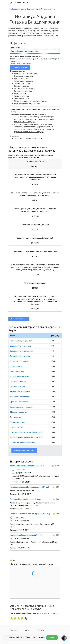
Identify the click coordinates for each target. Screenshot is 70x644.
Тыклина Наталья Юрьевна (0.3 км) (26, 499)
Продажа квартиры (17, 422)
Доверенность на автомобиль (22, 351)
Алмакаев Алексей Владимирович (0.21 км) (29, 487)
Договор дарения (17, 366)
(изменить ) (50, 9)
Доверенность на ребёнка (20, 356)
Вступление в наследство (20, 392)
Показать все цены (19, 319)
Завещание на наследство (20, 397)
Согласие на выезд (17, 387)
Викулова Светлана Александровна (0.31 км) (30, 514)
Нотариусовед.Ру (23, 3)
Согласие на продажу (18, 382)
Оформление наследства (20, 402)
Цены (27, 630)
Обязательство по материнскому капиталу (27, 432)
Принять (52, 637)
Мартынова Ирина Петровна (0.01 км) (27, 466)
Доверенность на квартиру (20, 346)
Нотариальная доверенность (21, 341)
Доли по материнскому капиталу (23, 443)
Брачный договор (17, 371)
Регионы (41, 630)
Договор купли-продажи (19, 361)
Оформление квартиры (19, 412)
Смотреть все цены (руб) (24, 450)
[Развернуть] (57, 3)
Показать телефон (20, 67)
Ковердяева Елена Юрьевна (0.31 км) (27, 535)
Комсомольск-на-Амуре (37, 9)
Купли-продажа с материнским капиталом (26, 437)
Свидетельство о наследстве (21, 407)
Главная (13, 630)
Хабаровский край (17, 9)
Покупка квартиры (17, 427)
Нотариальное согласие (19, 376)
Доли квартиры (16, 417)
